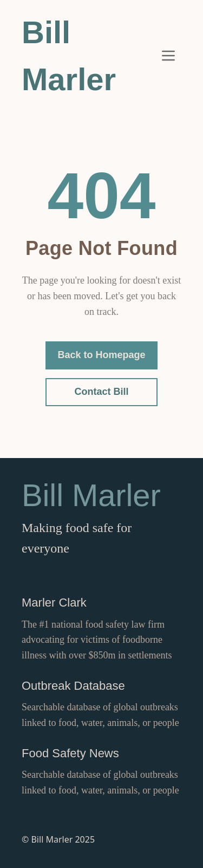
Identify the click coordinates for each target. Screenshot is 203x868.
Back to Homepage (101, 355)
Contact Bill (101, 392)
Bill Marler (69, 56)
